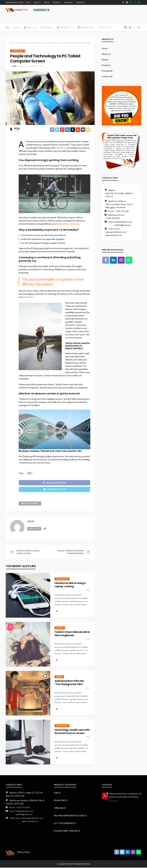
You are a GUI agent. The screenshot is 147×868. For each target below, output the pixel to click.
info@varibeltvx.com (123, 222)
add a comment (30, 504)
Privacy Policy (24, 853)
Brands (47, 2)
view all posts (35, 529)
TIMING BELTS (60, 808)
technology (18, 51)
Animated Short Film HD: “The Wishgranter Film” (69, 683)
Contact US (80, 2)
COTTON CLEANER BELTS (65, 824)
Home (28, 2)
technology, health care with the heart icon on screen (72, 732)
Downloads (68, 2)
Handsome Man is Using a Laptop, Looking (70, 585)
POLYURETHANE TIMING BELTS (67, 831)
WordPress (62, 148)
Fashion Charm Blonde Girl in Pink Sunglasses (72, 634)
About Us (37, 2)
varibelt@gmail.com (123, 225)
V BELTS (57, 793)
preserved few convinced (67, 224)
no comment (34, 66)
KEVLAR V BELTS (61, 801)
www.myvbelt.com (114, 235)
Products (56, 2)
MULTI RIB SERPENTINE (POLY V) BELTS (70, 816)
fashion (60, 628)
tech (42, 66)
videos (59, 677)
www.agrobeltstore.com (116, 232)
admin (14, 66)
